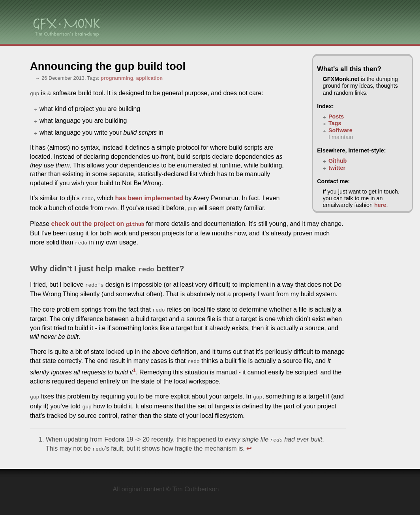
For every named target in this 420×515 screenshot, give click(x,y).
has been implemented (149, 197)
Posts (336, 117)
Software (340, 130)
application (150, 78)
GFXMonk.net (341, 79)
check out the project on (97, 221)
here (380, 205)
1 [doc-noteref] (134, 363)
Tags (335, 123)
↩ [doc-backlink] (249, 439)
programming (117, 78)
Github (337, 161)
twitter (337, 168)
